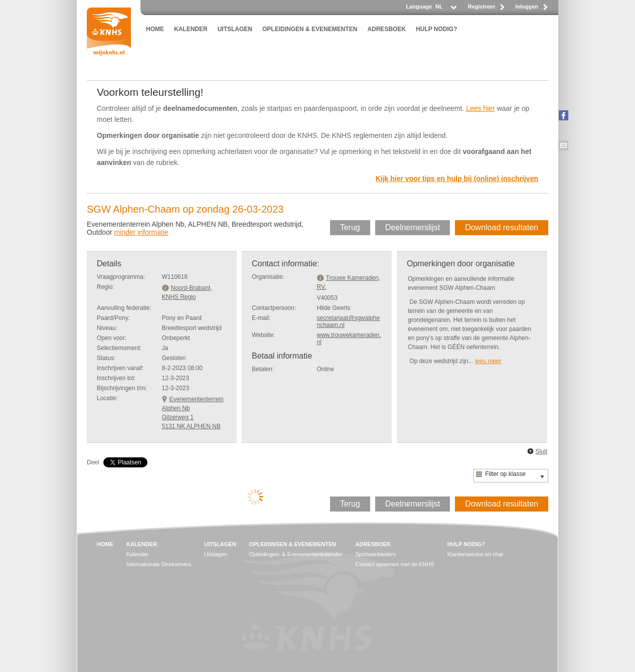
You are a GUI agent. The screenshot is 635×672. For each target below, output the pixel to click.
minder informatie (141, 232)
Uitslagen (216, 554)
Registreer (482, 7)
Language (419, 7)
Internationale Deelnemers (159, 564)
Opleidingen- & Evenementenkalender (296, 554)
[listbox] (445, 9)
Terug (350, 227)
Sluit (541, 451)
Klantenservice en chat (475, 554)
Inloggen (527, 7)
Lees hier (481, 108)
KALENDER (191, 29)
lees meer (488, 361)
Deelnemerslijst (413, 227)
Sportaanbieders (376, 554)
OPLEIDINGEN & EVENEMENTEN (310, 29)
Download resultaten (502, 227)
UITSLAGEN (235, 29)
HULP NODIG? (436, 29)
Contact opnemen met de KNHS (395, 564)
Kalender (137, 554)
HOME (155, 29)
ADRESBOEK (386, 29)
